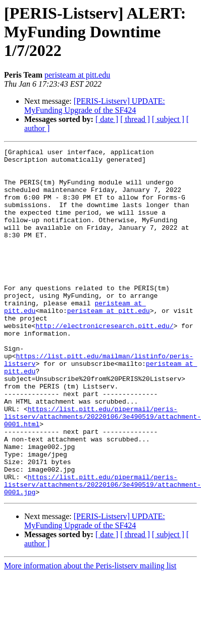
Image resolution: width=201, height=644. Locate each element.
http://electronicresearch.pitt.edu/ (104, 362)
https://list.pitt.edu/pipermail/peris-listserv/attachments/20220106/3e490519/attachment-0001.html (103, 471)
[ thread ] (135, 119)
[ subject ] (168, 119)
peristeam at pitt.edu (77, 75)
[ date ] (107, 119)
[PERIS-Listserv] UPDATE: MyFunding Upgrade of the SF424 (95, 106)
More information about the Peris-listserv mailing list (90, 635)
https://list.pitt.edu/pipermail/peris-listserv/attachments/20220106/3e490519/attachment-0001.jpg (103, 552)
